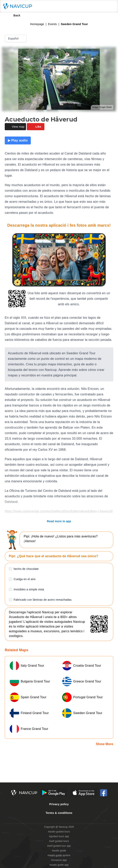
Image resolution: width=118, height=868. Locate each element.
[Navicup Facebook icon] (104, 793)
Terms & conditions (59, 813)
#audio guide (59, 851)
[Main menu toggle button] (111, 6)
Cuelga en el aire (25, 579)
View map (15, 127)
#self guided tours (59, 841)
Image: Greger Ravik (102, 107)
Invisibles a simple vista (29, 589)
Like (36, 127)
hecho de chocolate (26, 569)
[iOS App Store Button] (84, 793)
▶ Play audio (18, 140)
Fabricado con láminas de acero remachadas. (43, 600)
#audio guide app (59, 865)
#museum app (59, 860)
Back (14, 15)
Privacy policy (59, 804)
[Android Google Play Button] (54, 793)
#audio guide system (59, 855)
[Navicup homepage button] (19, 6)
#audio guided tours (59, 832)
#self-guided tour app (59, 846)
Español (16, 39)
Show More (105, 744)
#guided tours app (59, 836)
